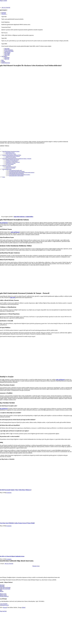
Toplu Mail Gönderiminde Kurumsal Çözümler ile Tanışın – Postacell (17, 159)
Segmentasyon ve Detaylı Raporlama (13, 162)
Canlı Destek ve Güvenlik (11, 163)
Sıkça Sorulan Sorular (7, 169)
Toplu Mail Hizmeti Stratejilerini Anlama (11, 151)
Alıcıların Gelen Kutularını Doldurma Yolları (12, 155)
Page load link (3, 611)
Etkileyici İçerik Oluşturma (11, 157)
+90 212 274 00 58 (9, 564)
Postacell (5, 607)
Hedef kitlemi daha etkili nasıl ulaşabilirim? (16, 174)
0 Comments (9, 493)
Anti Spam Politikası (10, 164)
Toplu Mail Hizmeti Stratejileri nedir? (15, 170)
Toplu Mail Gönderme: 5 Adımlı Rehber (23, 217)
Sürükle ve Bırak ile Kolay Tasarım (12, 160)
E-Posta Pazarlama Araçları (11, 167)
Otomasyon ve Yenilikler (10, 168)
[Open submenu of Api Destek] (7, 57)
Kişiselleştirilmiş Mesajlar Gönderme (13, 156)
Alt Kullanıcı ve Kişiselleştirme (12, 161)
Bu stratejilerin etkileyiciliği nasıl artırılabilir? (17, 171)
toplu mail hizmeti (60, 380)
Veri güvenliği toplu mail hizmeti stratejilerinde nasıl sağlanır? (20, 175)
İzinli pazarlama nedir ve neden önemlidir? (16, 176)
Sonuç (4, 177)
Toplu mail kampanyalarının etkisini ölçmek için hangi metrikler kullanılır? (22, 173)
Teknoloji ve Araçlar (7, 166)
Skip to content (3, 1)
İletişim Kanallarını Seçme (11, 154)
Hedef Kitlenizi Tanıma (10, 153)
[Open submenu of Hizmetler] (7, 14)
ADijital (23, 607)
